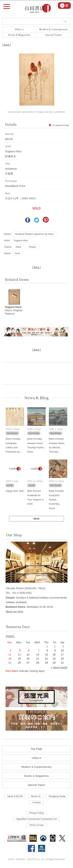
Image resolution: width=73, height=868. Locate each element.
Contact (37, 802)
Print (17, 253)
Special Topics (54, 35)
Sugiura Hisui (21, 240)
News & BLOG (15, 796)
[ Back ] (7, 45)
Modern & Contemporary (54, 29)
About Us (36, 796)
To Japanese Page (59, 125)
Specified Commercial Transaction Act (37, 819)
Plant (18, 247)
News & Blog (36, 398)
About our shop (14, 611)
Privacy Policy (37, 813)
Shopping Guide (57, 796)
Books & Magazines (19, 35)
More (36, 519)
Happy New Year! (15, 491)
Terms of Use (37, 825)
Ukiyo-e (19, 29)
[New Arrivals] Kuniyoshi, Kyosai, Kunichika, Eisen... (56, 500)
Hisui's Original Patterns (13, 310)
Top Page (36, 749)
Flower (32, 247)
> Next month (59, 667)
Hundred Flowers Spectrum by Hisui (34, 234)
